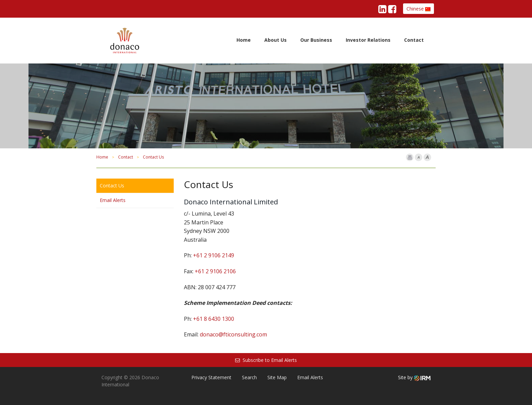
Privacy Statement (211, 377)
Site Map (277, 377)
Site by (414, 377)
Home (244, 40)
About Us (275, 40)
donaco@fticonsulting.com (233, 334)
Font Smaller (419, 157)
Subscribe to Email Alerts (266, 360)
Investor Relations (368, 40)
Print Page (410, 157)
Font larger (427, 157)
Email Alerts (113, 200)
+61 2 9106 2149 (214, 255)
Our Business (316, 40)
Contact (414, 40)
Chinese (419, 9)
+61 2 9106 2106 (215, 271)
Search (249, 377)
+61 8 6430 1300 (214, 319)
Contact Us (112, 186)
